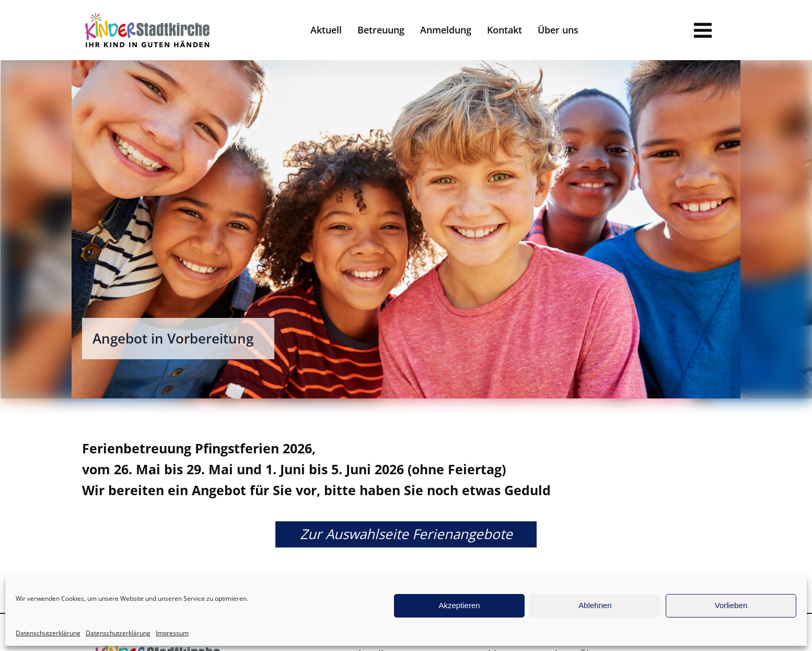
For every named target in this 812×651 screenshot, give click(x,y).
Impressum (172, 633)
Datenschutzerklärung (48, 633)
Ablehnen (595, 605)
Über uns (558, 30)
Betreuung (381, 30)
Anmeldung (446, 30)
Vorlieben (731, 605)
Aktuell (326, 30)
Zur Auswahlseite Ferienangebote (406, 534)
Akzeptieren (459, 605)
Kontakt (504, 30)
